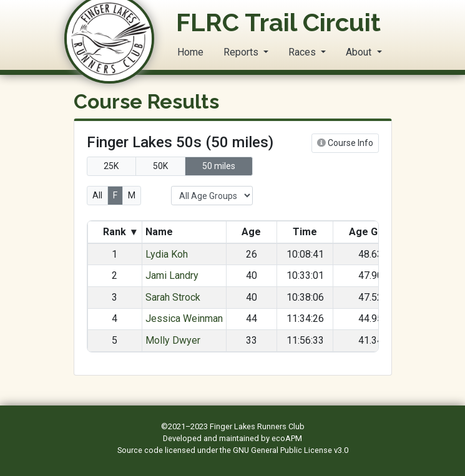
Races (303, 52)
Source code (141, 450)
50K (160, 166)
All (97, 195)
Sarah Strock (173, 297)
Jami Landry (172, 275)
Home (190, 52)
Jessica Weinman (184, 318)
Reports (242, 52)
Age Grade (374, 232)
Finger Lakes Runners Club (257, 426)
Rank (120, 232)
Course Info (345, 143)
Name (160, 232)
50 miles (219, 166)
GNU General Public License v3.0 (291, 450)
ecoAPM (287, 438)
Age (251, 232)
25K (111, 166)
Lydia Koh (167, 254)
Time (305, 232)
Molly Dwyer (173, 340)
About (360, 52)
